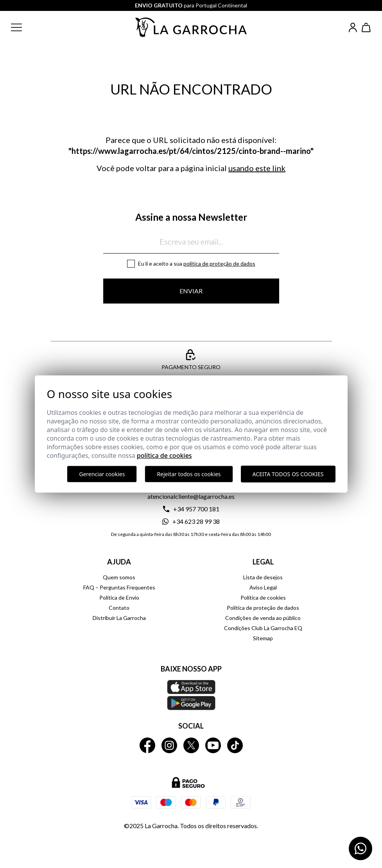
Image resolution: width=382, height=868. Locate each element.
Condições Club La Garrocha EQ (263, 628)
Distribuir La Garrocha (119, 618)
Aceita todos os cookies (288, 474)
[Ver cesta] (366, 28)
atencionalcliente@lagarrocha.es (191, 496)
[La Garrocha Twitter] (191, 745)
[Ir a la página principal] (191, 27)
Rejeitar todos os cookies (189, 474)
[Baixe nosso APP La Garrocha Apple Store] (191, 695)
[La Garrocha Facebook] (147, 745)
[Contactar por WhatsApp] (360, 848)
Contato (119, 608)
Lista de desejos (263, 577)
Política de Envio (119, 597)
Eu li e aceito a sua (197, 263)
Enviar (191, 291)
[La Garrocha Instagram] (169, 745)
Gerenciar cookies (102, 474)
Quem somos (119, 577)
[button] (23, 27)
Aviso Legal (263, 587)
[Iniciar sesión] (353, 28)
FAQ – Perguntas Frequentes (119, 587)
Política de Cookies (164, 455)
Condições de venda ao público (263, 618)
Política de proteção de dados (219, 263)
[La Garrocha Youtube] (213, 745)
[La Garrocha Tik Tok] (235, 745)
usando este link (257, 168)
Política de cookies (263, 597)
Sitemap (263, 638)
